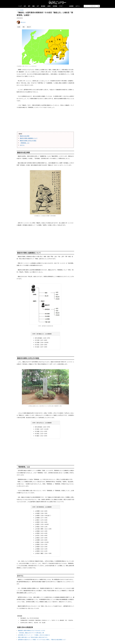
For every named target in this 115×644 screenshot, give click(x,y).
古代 (25, 6)
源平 (29, 6)
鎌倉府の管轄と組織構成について (29, 138)
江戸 (38, 6)
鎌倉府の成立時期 (25, 136)
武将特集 (55, 6)
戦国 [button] (24, 27)
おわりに (22, 145)
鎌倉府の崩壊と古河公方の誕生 (28, 141)
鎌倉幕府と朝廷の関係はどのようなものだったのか (32, 630)
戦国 (33, 6)
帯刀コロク (23, 22)
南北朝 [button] (19, 27)
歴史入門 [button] (29, 27)
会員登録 (71, 6)
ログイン (78, 6)
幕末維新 (43, 6)
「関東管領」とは (25, 143)
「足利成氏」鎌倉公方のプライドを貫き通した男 (31, 633)
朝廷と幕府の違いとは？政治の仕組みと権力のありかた (33, 637)
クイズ (61, 6)
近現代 (49, 6)
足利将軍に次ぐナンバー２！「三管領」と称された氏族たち (34, 635)
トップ (20, 6)
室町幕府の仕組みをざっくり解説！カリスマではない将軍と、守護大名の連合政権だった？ (42, 640)
